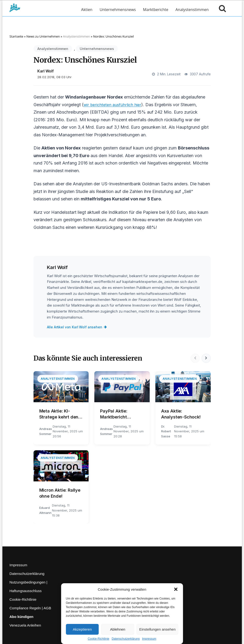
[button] (176, 589)
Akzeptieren (82, 629)
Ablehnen (118, 629)
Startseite (17, 36)
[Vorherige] (194, 358)
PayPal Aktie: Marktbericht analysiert (114, 414)
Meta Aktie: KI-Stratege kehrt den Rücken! (59, 414)
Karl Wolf (45, 71)
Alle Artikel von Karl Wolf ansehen (78, 327)
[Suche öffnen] (221, 10)
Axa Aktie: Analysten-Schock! (181, 414)
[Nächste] (206, 358)
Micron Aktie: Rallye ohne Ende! (60, 493)
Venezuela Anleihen (25, 625)
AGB (47, 608)
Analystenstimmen (192, 10)
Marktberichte (156, 10)
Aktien (87, 10)
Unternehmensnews (118, 10)
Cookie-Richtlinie (98, 639)
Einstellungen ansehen (157, 629)
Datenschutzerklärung (126, 639)
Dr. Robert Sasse (166, 431)
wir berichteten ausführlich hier (114, 105)
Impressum (149, 639)
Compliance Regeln (25, 608)
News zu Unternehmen (43, 36)
